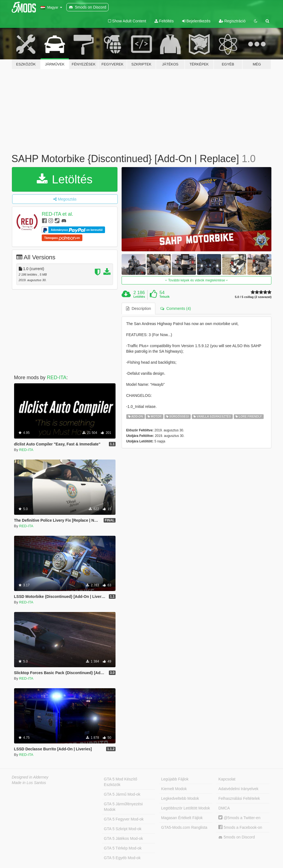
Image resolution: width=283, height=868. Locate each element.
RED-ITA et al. (57, 214)
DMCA (224, 808)
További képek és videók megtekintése (196, 280)
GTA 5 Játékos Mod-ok (123, 838)
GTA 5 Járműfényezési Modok (123, 807)
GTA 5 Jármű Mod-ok (122, 794)
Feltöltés (164, 21)
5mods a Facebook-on (240, 827)
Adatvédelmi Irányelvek (238, 789)
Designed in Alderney (30, 777)
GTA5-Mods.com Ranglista (184, 827)
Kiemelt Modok (174, 789)
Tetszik (164, 297)
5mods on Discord (237, 837)
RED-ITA (57, 378)
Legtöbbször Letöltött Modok (186, 808)
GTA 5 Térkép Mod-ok (123, 848)
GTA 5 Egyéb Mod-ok (122, 858)
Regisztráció (232, 21)
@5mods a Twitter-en (239, 818)
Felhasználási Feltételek (239, 798)
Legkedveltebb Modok (180, 798)
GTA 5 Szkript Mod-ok (123, 829)
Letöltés (65, 179)
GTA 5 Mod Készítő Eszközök (120, 782)
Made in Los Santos (29, 783)
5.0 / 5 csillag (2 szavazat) (253, 297)
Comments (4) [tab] (175, 308)
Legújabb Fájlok (175, 779)
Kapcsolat (227, 779)
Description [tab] (138, 308)
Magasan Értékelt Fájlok (182, 818)
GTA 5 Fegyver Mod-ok (124, 819)
